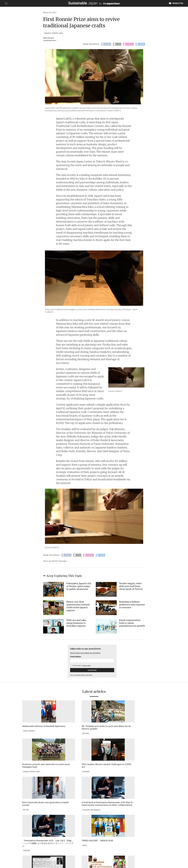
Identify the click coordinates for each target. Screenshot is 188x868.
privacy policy (87, 667)
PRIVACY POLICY (76, 855)
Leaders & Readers (29, 735)
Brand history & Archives (31, 820)
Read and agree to (81, 667)
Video (62, 825)
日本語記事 (100, 783)
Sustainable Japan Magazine (70, 783)
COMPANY (141, 855)
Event (99, 823)
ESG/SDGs (63, 738)
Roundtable (137, 735)
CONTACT (64, 855)
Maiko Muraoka (50, 39)
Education (137, 823)
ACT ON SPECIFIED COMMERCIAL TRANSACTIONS (118, 855)
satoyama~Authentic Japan (54, 33)
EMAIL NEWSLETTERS (51, 855)
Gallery (136, 775)
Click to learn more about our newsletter (88, 655)
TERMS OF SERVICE (92, 855)
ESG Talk (26, 778)
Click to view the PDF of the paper (56, 563)
